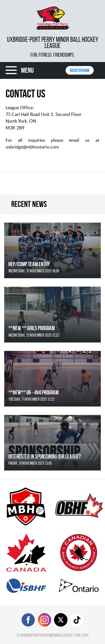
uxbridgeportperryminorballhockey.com (50, 635)
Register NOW (80, 70)
